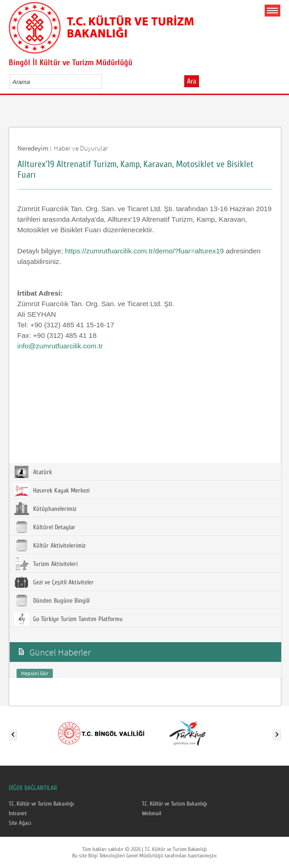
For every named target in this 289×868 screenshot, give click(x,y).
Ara (192, 81)
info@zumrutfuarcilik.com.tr (60, 346)
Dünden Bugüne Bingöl (52, 600)
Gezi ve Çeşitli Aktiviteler (54, 582)
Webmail (152, 813)
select (105, 82)
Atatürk (33, 472)
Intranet (18, 813)
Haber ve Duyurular (81, 148)
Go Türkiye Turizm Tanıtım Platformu (68, 619)
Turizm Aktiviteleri (46, 564)
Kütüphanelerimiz (45, 509)
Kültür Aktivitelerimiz (50, 545)
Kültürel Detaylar (45, 527)
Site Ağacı (20, 823)
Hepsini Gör (35, 673)
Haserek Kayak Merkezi (52, 490)
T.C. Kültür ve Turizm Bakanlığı (41, 804)
